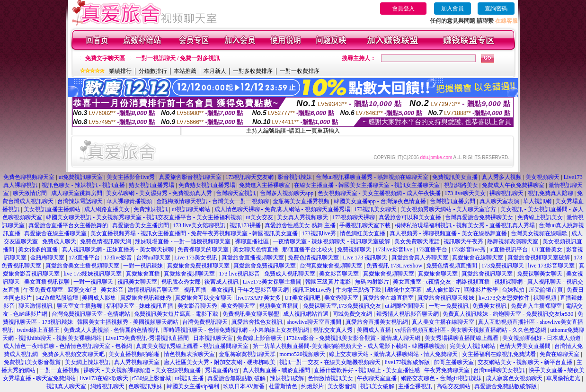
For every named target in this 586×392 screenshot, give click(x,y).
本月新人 (215, 71)
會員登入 (403, 9)
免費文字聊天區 (105, 58)
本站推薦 (185, 71)
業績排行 (120, 71)
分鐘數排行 (153, 71)
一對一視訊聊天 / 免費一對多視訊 (178, 58)
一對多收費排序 (253, 71)
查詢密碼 (496, 9)
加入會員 (453, 9)
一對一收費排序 (300, 71)
